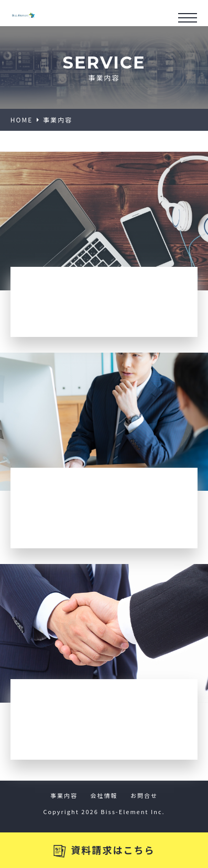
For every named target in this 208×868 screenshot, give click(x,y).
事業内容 (64, 795)
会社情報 (104, 795)
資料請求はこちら (104, 850)
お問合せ (144, 795)
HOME (21, 120)
